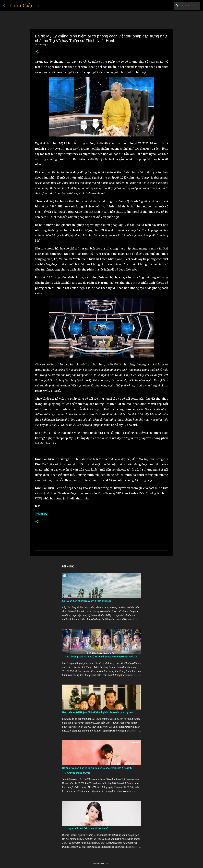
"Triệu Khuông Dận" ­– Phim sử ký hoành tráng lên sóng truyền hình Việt (100, 657)
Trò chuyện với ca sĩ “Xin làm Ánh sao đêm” (85, 828)
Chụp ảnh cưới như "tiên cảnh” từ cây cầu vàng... (88, 601)
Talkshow (42, 514)
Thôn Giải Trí (24, 6)
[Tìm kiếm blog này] (183, 6)
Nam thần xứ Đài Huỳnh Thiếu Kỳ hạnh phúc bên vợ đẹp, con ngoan (97, 712)
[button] (37, 51)
